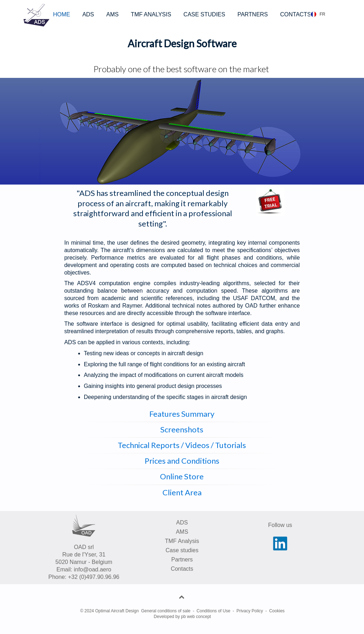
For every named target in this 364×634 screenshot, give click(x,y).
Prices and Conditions (182, 461)
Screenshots (182, 429)
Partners (182, 560)
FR (322, 14)
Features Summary (182, 414)
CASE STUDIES (204, 14)
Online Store (182, 476)
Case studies (182, 550)
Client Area (182, 492)
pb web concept (196, 617)
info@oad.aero (93, 569)
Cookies (277, 611)
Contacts (182, 569)
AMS (113, 14)
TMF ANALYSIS (151, 14)
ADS (88, 14)
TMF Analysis (182, 541)
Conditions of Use (213, 611)
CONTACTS (296, 14)
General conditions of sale (166, 611)
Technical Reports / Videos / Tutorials (182, 445)
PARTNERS (253, 14)
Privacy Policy (250, 611)
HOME (61, 14)
